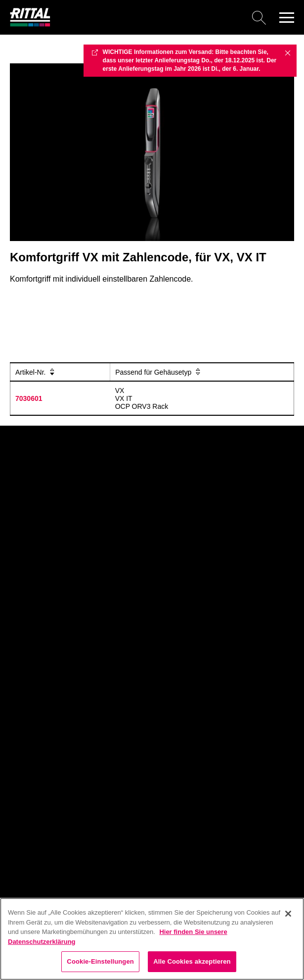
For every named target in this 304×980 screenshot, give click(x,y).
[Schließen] (288, 914)
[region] (152, 939)
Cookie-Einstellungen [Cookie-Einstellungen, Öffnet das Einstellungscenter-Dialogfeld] (100, 961)
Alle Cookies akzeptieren (192, 961)
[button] (287, 17)
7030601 (29, 398)
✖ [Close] (288, 52)
